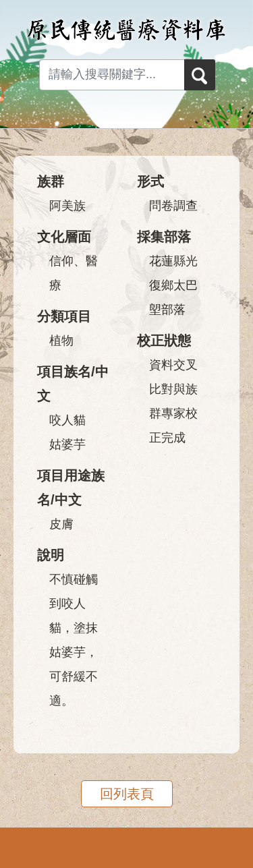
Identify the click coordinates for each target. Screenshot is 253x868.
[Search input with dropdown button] (112, 75)
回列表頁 (127, 794)
